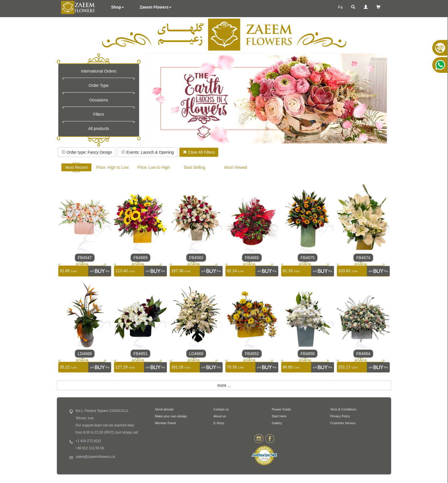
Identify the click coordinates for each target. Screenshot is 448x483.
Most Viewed (236, 167)
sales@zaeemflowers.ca (95, 457)
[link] (100, 271)
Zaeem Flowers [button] (156, 7)
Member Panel (166, 423)
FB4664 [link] (363, 354)
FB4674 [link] (363, 258)
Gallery (277, 423)
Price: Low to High (154, 167)
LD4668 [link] (85, 354)
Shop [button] (118, 7)
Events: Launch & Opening (147, 152)
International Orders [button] (99, 71)
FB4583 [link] (196, 258)
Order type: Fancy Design (87, 152)
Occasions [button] (99, 100)
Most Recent (76, 167)
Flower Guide (281, 409)
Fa (340, 7)
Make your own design (171, 416)
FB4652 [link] (252, 354)
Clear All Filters (199, 152)
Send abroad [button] (164, 409)
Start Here (279, 416)
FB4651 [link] (140, 354)
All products (99, 129)
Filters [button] (99, 114)
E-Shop (219, 423)
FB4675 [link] (308, 258)
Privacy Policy (340, 416)
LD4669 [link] (196, 354)
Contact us (221, 409)
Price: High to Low (113, 167)
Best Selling (195, 167)
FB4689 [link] (140, 258)
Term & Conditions (343, 409)
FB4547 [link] (85, 258)
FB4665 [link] (252, 258)
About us (220, 416)
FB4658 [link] (308, 354)
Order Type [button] (99, 85)
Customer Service (343, 423)
